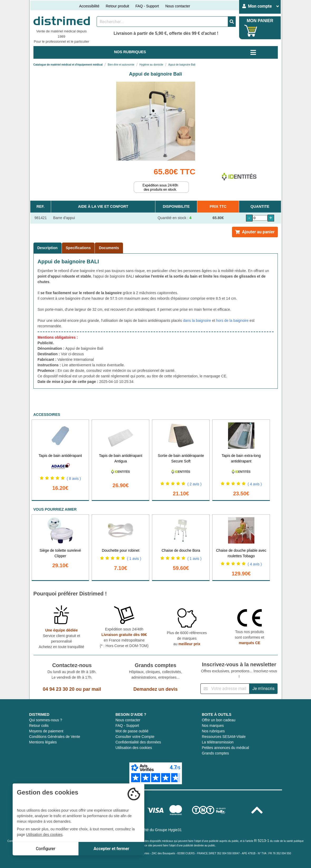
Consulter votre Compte (135, 737)
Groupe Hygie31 (168, 830)
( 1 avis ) (134, 559)
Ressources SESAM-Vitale (224, 737)
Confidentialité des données (138, 742)
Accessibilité (89, 6)
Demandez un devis (155, 689)
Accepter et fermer (111, 849)
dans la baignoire (197, 320)
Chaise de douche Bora (181, 550)
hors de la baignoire (232, 320)
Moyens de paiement (46, 731)
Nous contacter (178, 6)
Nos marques (213, 726)
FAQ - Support (147, 6)
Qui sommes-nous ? (46, 720)
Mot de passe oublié (132, 731)
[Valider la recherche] (232, 22)
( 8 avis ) (74, 479)
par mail (92, 689)
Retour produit (117, 6)
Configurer (46, 849)
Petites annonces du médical (225, 748)
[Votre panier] (251, 31)
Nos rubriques (213, 731)
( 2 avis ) (194, 484)
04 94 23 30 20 (59, 689)
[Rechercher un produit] (162, 22)
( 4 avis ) (255, 484)
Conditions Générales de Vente (55, 737)
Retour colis (39, 726)
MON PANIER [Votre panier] (260, 21)
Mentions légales (43, 742)
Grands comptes (215, 753)
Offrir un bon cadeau (218, 720)
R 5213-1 (262, 841)
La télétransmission (218, 742)
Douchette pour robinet (121, 550)
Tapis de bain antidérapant (60, 456)
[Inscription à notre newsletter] (225, 689)
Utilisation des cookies (134, 748)
